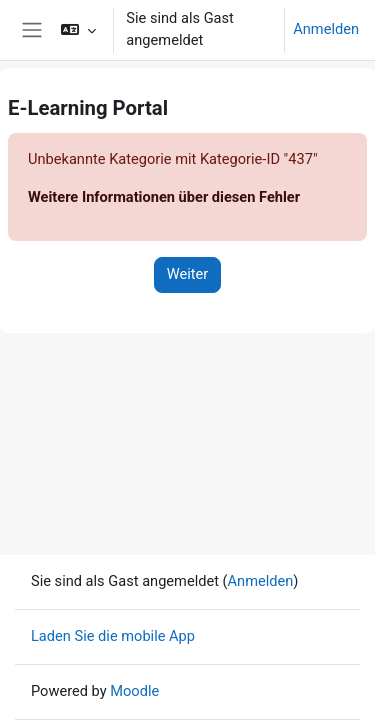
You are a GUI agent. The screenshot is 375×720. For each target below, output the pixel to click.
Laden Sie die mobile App (113, 636)
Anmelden (326, 29)
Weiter (188, 274)
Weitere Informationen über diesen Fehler (164, 197)
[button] (78, 30)
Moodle (134, 691)
